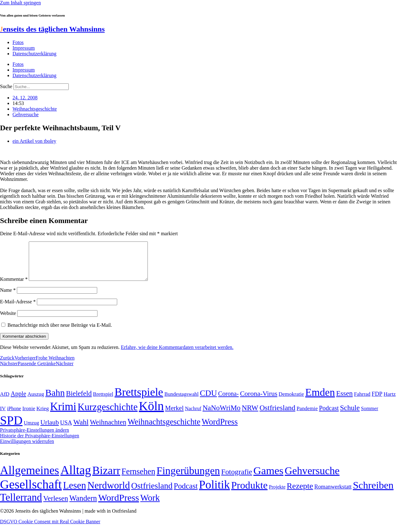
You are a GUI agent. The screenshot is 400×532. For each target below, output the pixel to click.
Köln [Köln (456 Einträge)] (151, 413)
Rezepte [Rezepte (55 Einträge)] (300, 493)
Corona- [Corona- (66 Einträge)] (228, 401)
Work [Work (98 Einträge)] (150, 505)
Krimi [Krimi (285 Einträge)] (63, 414)
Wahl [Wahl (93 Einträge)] (81, 430)
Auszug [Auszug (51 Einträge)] (36, 401)
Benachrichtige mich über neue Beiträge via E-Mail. (60, 333)
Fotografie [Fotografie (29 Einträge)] (237, 479)
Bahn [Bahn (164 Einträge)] (55, 400)
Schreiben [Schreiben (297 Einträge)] (373, 493)
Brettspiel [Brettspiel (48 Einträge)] (103, 402)
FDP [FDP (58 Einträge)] (377, 401)
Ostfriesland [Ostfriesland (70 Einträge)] (152, 493)
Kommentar (14, 287)
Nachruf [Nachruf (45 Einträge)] (193, 416)
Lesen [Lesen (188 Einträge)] (75, 493)
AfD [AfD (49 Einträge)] (5, 402)
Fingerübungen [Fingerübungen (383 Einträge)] (188, 478)
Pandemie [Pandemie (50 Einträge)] (307, 416)
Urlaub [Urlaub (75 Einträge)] (50, 430)
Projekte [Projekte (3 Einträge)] (277, 494)
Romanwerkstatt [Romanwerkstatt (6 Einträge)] (333, 494)
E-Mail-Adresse (18, 309)
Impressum (24, 48)
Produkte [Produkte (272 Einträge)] (250, 493)
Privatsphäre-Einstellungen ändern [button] (35, 438)
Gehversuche (26, 114)
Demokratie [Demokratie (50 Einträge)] (291, 402)
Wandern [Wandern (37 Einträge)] (83, 506)
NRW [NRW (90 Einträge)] (250, 415)
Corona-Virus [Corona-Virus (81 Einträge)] (259, 401)
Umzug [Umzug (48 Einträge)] (31, 430)
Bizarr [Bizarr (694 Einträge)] (106, 478)
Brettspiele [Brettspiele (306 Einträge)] (139, 400)
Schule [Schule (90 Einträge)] (350, 415)
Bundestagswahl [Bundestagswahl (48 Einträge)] (181, 402)
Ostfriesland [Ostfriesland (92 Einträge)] (277, 415)
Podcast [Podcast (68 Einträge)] (329, 415)
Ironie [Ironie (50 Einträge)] (29, 416)
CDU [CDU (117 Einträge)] (209, 401)
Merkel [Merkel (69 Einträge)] (174, 415)
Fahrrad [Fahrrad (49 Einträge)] (362, 402)
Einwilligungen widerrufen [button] (27, 449)
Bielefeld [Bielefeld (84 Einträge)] (79, 401)
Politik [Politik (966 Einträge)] (215, 492)
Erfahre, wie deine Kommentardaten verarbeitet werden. (177, 355)
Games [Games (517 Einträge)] (268, 478)
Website (8, 321)
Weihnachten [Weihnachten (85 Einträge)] (108, 430)
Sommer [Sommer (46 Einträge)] (370, 416)
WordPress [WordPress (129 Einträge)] (220, 429)
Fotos (18, 42)
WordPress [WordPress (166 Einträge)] (119, 505)
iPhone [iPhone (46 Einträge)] (14, 416)
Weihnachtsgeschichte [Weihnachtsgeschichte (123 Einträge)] (164, 429)
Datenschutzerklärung (34, 54)
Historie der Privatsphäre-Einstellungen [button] (40, 443)
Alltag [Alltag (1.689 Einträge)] (76, 477)
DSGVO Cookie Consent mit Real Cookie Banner (50, 529)
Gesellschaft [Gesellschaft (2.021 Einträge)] (31, 492)
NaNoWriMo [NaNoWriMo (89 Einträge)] (221, 415)
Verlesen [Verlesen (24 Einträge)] (55, 506)
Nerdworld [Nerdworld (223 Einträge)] (108, 493)
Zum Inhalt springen (20, 3)
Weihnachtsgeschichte (35, 109)
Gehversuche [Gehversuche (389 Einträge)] (312, 478)
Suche (6, 86)
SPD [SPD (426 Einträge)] (11, 428)
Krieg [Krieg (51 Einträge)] (43, 416)
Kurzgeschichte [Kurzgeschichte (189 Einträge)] (107, 414)
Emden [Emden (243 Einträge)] (320, 400)
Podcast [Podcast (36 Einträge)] (186, 493)
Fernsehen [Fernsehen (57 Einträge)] (138, 479)
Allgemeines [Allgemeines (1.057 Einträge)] (30, 478)
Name (8, 298)
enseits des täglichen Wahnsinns (52, 29)
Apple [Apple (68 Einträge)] (18, 401)
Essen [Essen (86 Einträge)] (345, 401)
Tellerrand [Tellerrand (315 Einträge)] (21, 505)
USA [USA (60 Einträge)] (66, 430)
